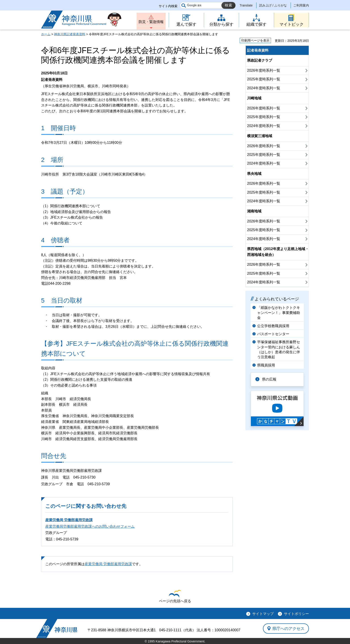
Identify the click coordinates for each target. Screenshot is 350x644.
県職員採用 (266, 365)
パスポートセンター (273, 334)
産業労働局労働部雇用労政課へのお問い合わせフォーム (90, 526)
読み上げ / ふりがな (273, 5)
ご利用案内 (301, 5)
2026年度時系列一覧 (264, 70)
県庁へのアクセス (288, 628)
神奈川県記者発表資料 (70, 34)
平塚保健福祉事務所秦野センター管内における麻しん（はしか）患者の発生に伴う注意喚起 (279, 349)
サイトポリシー (296, 614)
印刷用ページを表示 (255, 40)
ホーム (46, 34)
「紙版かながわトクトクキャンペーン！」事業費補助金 (279, 313)
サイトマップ (263, 614)
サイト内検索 (168, 6)
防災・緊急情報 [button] (151, 22)
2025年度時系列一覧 (264, 79)
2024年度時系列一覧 (264, 88)
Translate (246, 5)
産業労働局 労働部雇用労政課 (69, 520)
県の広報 (269, 379)
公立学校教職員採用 (273, 326)
